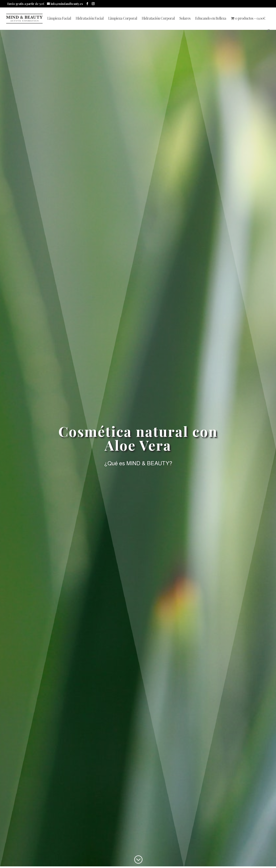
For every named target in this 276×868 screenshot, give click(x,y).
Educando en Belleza (211, 19)
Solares (185, 19)
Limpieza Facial (59, 19)
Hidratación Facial (90, 19)
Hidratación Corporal (158, 19)
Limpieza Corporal (123, 19)
